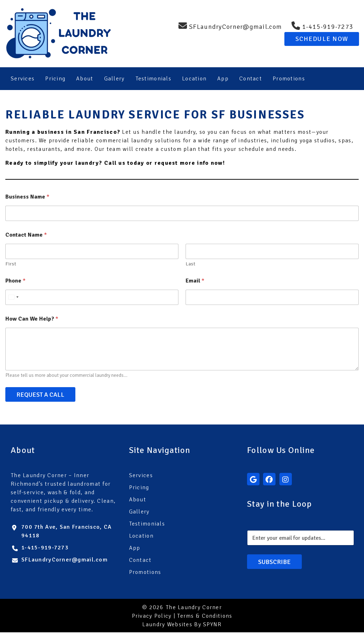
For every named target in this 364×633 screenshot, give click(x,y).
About (85, 79)
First (11, 265)
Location (194, 79)
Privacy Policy (152, 617)
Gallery (114, 79)
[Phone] (92, 298)
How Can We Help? (32, 320)
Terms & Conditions (205, 617)
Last (190, 265)
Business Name (27, 198)
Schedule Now (322, 39)
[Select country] (13, 298)
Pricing (55, 79)
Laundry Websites (167, 625)
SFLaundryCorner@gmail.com (65, 560)
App (223, 79)
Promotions (289, 79)
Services (23, 79)
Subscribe (274, 562)
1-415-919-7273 (45, 548)
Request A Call (40, 395)
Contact (251, 79)
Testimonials (153, 79)
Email (195, 282)
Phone (15, 282)
